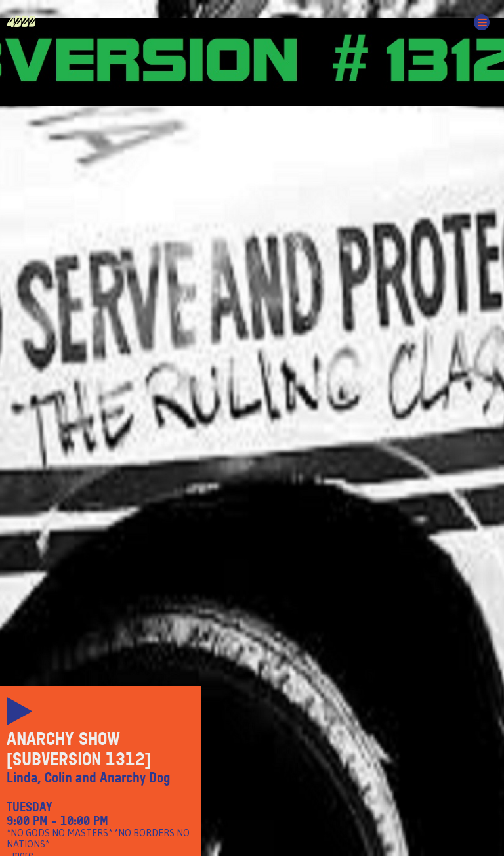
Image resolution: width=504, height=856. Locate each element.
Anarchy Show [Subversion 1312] (79, 749)
